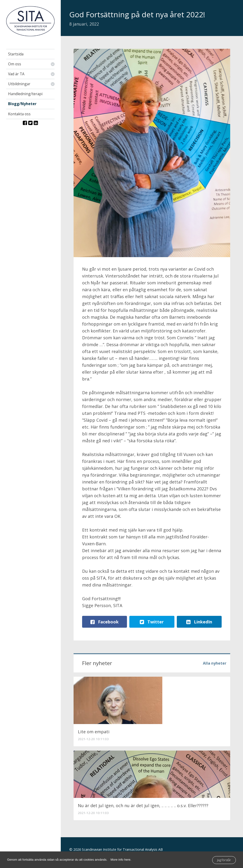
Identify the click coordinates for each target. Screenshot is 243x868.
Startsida (16, 54)
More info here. (121, 860)
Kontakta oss (19, 114)
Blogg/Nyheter (22, 104)
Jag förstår (224, 860)
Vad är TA (16, 74)
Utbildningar (19, 84)
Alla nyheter (215, 663)
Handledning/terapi (25, 94)
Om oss (15, 64)
